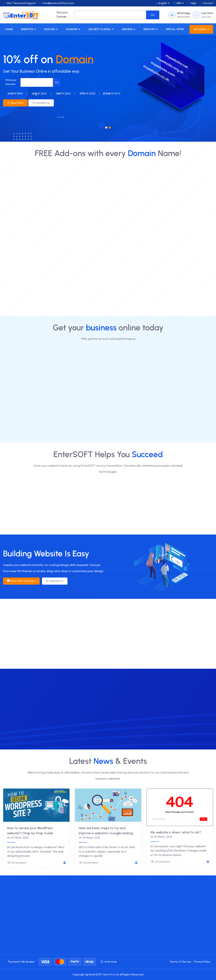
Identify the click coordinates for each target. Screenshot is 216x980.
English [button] (161, 3)
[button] (106, 128)
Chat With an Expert (21, 581)
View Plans (15, 103)
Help (192, 3)
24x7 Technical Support (20, 3)
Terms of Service (180, 962)
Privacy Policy (202, 962)
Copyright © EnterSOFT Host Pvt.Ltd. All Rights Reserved (108, 974)
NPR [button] (177, 3)
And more (109, 962)
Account (200, 29)
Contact (206, 3)
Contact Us (41, 103)
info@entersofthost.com (57, 3)
